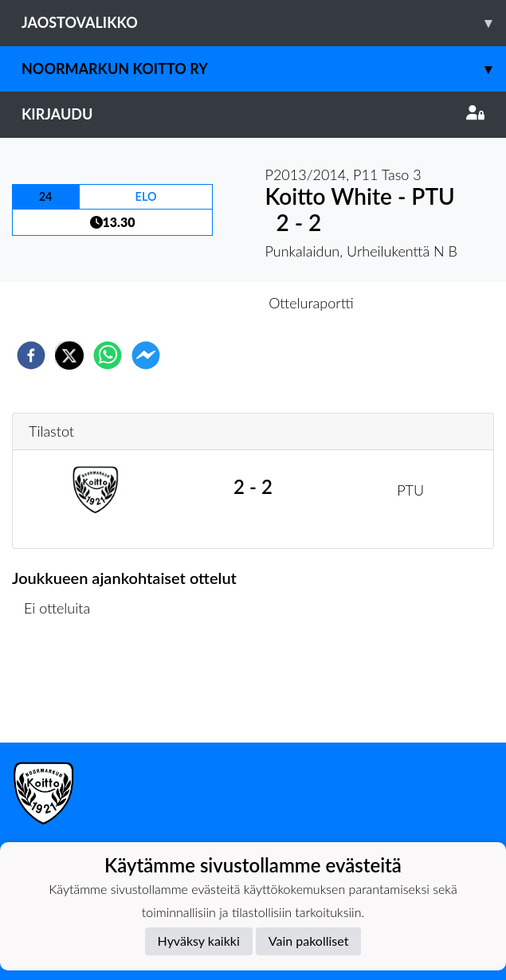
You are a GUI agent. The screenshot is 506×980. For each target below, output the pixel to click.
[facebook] (31, 355)
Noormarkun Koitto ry (264, 69)
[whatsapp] (108, 355)
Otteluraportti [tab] (311, 303)
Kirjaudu (253, 114)
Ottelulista (63, 689)
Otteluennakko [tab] (198, 303)
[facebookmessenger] (146, 355)
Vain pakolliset (309, 941)
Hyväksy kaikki (199, 941)
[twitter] (69, 355)
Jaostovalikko (264, 23)
